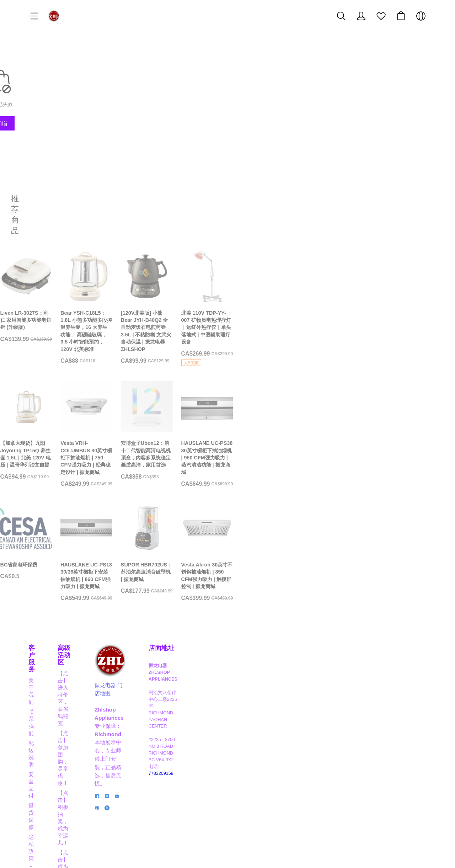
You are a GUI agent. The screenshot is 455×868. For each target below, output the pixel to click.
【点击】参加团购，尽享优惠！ (171, 726)
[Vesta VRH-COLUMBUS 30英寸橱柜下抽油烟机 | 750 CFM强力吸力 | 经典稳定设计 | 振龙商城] (177, 443)
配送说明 (39, 736)
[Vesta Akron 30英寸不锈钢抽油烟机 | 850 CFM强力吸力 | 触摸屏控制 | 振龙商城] (380, 592)
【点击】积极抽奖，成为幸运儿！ (174, 736)
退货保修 (39, 755)
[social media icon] (241, 796)
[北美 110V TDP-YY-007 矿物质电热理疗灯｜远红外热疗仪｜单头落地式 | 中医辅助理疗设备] (380, 290)
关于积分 (39, 775)
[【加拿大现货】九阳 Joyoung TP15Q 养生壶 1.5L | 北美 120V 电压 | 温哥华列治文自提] (75, 443)
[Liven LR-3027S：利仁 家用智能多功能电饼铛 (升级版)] (75, 282)
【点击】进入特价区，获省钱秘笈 (174, 716)
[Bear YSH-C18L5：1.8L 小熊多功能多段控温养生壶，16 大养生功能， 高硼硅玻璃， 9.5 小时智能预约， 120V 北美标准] (177, 286)
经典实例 (39, 785)
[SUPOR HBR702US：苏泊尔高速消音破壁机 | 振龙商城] (278, 588)
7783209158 (368, 769)
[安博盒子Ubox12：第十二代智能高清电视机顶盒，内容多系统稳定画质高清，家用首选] (278, 443)
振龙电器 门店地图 (261, 741)
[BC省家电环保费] (75, 584)
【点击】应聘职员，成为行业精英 (174, 790)
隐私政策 (39, 765)
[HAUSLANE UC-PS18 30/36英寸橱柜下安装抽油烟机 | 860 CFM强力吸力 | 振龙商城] (177, 592)
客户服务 (41, 704)
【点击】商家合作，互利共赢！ (171, 780)
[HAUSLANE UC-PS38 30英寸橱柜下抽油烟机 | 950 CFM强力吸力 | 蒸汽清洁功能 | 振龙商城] (380, 443)
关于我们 (39, 716)
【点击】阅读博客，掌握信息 (168, 800)
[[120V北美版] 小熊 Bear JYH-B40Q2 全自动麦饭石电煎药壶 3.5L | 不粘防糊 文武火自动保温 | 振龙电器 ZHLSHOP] (278, 286)
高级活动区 (150, 704)
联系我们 (39, 726)
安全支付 (39, 745)
